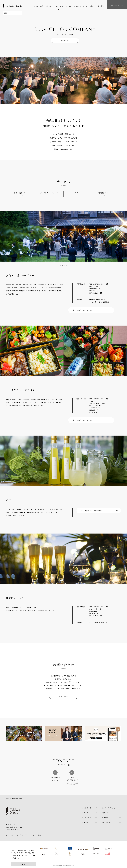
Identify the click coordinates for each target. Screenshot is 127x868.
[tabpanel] (63, 236)
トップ (7, 798)
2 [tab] (62, 266)
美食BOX (94, 401)
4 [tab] (67, 266)
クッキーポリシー (38, 835)
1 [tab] (60, 266)
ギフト (77, 193)
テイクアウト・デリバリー (50, 193)
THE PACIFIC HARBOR (97, 284)
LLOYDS (92, 291)
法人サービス (86, 818)
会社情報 (84, 822)
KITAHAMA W (94, 293)
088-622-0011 (72, 780)
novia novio (94, 286)
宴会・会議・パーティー (23, 193)
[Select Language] (12, 13)
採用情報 (104, 818)
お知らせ (104, 813)
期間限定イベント (104, 193)
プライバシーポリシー (23, 835)
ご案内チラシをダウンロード (86, 310)
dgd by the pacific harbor (93, 510)
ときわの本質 (86, 808)
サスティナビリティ (108, 808)
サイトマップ (10, 835)
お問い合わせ (65, 40)
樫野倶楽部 (93, 288)
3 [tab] (65, 266)
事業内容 (84, 813)
